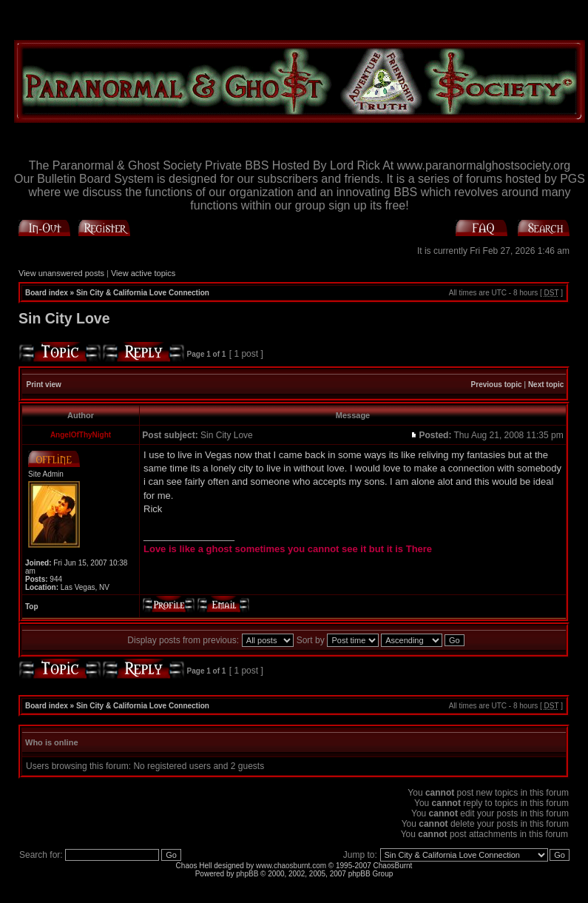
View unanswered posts (61, 273)
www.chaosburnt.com (291, 866)
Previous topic (497, 385)
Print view (44, 385)
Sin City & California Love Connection (143, 293)
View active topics (143, 273)
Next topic (546, 385)
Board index (47, 293)
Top (32, 607)
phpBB (247, 874)
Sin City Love (64, 318)
